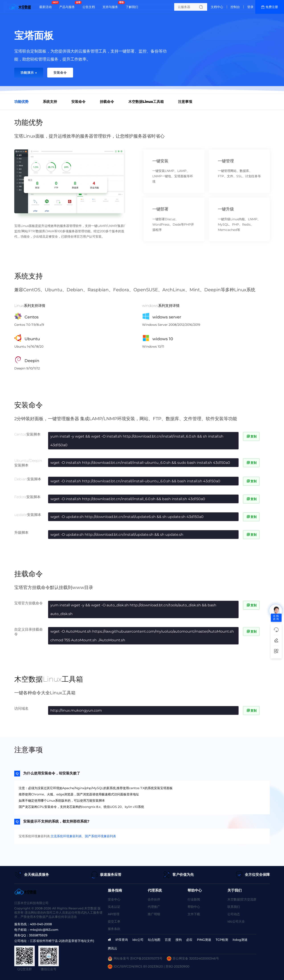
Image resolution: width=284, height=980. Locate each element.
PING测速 (204, 940)
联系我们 (234, 907)
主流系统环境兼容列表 (66, 836)
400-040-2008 (41, 924)
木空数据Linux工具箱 (146, 102)
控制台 (235, 7)
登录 (250, 7)
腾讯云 (112, 948)
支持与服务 (111, 5)
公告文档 (89, 7)
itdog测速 (240, 940)
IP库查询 (122, 940)
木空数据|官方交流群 (242, 899)
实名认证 (114, 907)
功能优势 (21, 102)
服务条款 (114, 929)
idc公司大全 (236, 921)
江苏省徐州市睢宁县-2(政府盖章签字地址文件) (62, 941)
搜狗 (179, 940)
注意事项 (185, 102)
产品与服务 (68, 5)
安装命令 (78, 102)
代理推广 (154, 907)
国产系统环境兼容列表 (100, 836)
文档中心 (217, 7)
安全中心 (114, 899)
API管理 (114, 914)
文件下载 (194, 914)
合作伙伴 (154, 899)
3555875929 (38, 935)
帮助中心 (194, 907)
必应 (189, 940)
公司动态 (234, 914)
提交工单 (114, 921)
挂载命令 (107, 102)
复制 (251, 436)
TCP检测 (222, 940)
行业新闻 (194, 899)
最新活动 (47, 5)
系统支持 (50, 102)
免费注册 (272, 7)
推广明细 (154, 914)
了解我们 (132, 7)
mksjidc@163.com (44, 930)
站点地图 (154, 940)
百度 (168, 940)
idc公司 (138, 940)
